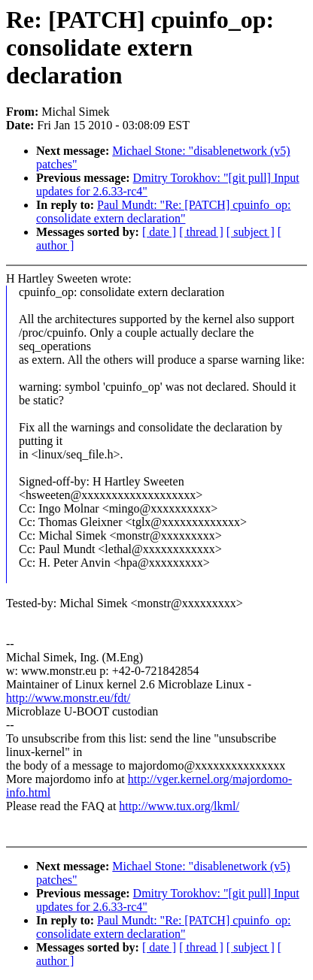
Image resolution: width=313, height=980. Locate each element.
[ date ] (159, 232)
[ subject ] (251, 232)
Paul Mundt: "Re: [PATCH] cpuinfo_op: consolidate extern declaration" (164, 212)
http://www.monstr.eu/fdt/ (68, 698)
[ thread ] (201, 232)
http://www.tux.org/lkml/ (179, 806)
